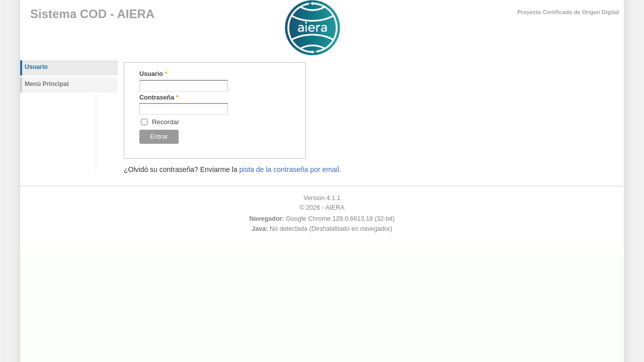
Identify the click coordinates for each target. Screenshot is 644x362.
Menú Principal (47, 84)
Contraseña (159, 98)
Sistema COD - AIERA (92, 14)
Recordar (166, 122)
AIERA (335, 208)
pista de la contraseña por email (289, 169)
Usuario (153, 74)
